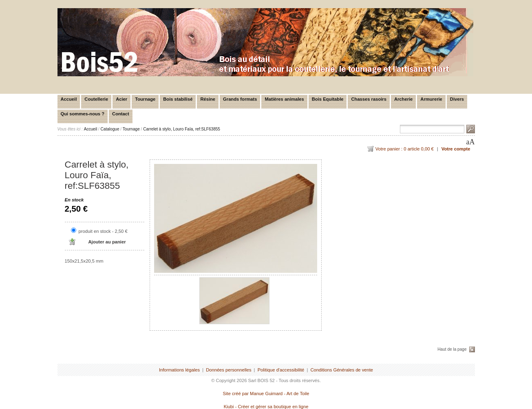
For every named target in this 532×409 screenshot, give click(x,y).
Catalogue (110, 129)
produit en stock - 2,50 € (103, 231)
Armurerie (431, 99)
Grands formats (240, 99)
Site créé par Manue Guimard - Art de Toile (266, 394)
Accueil (69, 99)
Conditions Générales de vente (342, 370)
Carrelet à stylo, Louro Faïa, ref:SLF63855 (182, 129)
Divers (457, 99)
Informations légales (179, 370)
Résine (208, 99)
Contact (121, 114)
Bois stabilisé (178, 99)
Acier (121, 99)
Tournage (145, 99)
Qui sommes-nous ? (83, 114)
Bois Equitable (328, 99)
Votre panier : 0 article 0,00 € (405, 149)
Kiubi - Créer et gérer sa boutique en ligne (266, 407)
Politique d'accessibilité (281, 370)
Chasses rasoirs (369, 99)
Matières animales (284, 99)
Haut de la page (452, 349)
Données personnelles (228, 370)
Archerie (403, 99)
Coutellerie (96, 99)
